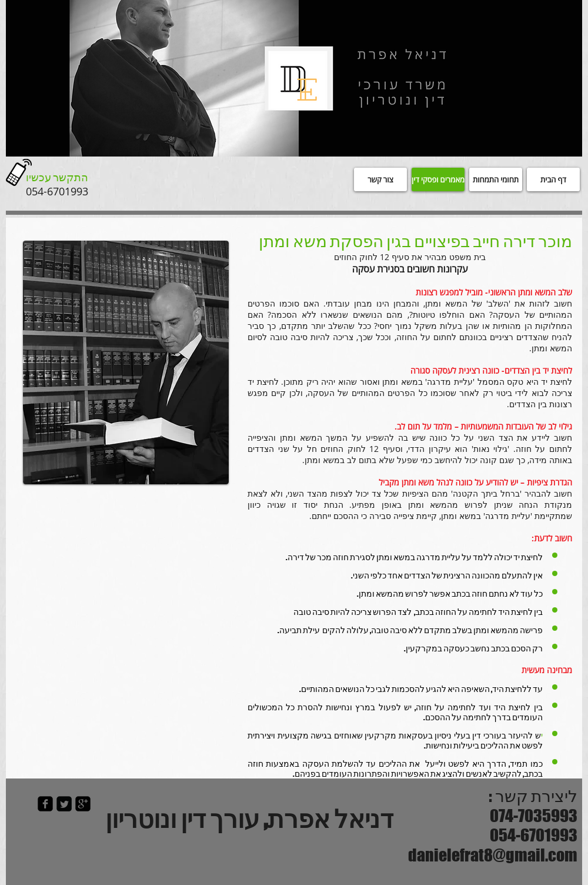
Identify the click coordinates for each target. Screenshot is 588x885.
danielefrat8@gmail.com (493, 855)
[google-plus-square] (83, 804)
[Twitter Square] (64, 804)
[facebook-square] (45, 804)
